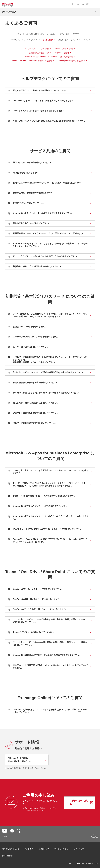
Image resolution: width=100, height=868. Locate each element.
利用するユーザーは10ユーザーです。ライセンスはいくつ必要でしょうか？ (45, 183)
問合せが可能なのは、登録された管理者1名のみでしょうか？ (38, 91)
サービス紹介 (51, 34)
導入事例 (76, 34)
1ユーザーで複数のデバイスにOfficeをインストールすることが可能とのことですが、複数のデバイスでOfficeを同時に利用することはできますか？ (47, 484)
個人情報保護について (11, 849)
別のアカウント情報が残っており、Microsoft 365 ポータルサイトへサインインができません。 (48, 666)
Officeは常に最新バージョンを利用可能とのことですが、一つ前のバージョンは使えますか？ (48, 472)
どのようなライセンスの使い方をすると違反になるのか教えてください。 (43, 256)
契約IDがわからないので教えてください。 (29, 223)
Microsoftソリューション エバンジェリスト (24, 40)
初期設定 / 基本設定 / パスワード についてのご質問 (49, 53)
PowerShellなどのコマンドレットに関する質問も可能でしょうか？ (41, 101)
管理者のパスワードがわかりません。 (27, 327)
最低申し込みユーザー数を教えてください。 (30, 163)
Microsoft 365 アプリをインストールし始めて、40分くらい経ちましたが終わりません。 (48, 517)
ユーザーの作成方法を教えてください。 (28, 347)
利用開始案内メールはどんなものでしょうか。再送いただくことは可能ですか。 (46, 234)
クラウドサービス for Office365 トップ (29, 34)
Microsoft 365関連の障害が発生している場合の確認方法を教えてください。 (45, 655)
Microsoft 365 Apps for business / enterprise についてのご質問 (49, 57)
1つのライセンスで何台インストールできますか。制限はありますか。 (42, 496)
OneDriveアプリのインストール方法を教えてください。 (36, 589)
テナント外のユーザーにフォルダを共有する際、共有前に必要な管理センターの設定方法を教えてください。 (47, 621)
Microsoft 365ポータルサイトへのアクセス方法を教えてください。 (41, 213)
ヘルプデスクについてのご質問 (37, 49)
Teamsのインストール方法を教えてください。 (32, 632)
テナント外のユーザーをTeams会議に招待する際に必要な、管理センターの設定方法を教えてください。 (48, 644)
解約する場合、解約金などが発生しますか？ (30, 193)
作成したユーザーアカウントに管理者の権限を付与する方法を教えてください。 (46, 373)
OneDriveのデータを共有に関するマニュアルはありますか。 (38, 609)
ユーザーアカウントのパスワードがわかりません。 (33, 337)
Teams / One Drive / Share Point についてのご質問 (32, 61)
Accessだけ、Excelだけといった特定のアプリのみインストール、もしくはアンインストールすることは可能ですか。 (48, 540)
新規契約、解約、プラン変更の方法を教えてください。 (35, 267)
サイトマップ (79, 849)
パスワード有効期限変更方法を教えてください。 (32, 423)
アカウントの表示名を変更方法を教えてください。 (33, 413)
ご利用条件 (29, 849)
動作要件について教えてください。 (26, 203)
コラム (86, 40)
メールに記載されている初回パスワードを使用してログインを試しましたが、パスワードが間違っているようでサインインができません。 (47, 315)
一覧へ (5, 836)
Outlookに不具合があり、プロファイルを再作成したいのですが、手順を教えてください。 (48, 711)
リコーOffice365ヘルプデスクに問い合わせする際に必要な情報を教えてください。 (48, 121)
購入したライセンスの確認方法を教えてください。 (33, 403)
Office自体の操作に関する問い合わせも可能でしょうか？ (36, 111)
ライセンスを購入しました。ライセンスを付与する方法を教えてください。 (44, 393)
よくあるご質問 (48, 40)
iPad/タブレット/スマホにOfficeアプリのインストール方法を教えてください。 (46, 529)
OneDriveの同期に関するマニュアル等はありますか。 (35, 599)
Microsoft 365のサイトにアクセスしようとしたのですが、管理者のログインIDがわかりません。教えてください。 (48, 245)
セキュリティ (75, 40)
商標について (44, 849)
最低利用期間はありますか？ (23, 173)
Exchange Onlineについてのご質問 (72, 61)
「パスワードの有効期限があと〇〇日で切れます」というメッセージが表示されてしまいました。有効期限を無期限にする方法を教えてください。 (47, 360)
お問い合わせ (7, 856)
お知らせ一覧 (62, 40)
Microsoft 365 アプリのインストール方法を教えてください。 (38, 506)
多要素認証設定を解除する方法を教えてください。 (33, 383)
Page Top (94, 837)
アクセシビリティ (61, 849)
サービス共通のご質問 (64, 49)
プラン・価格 (64, 34)
